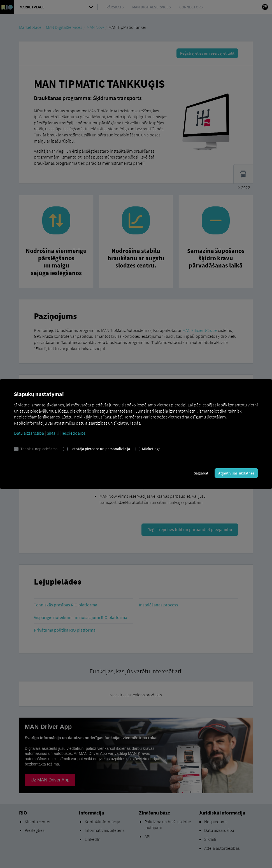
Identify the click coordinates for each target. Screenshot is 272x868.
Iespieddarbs (74, 433)
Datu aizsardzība (29, 433)
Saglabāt (201, 473)
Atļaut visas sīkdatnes (236, 473)
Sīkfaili (53, 433)
